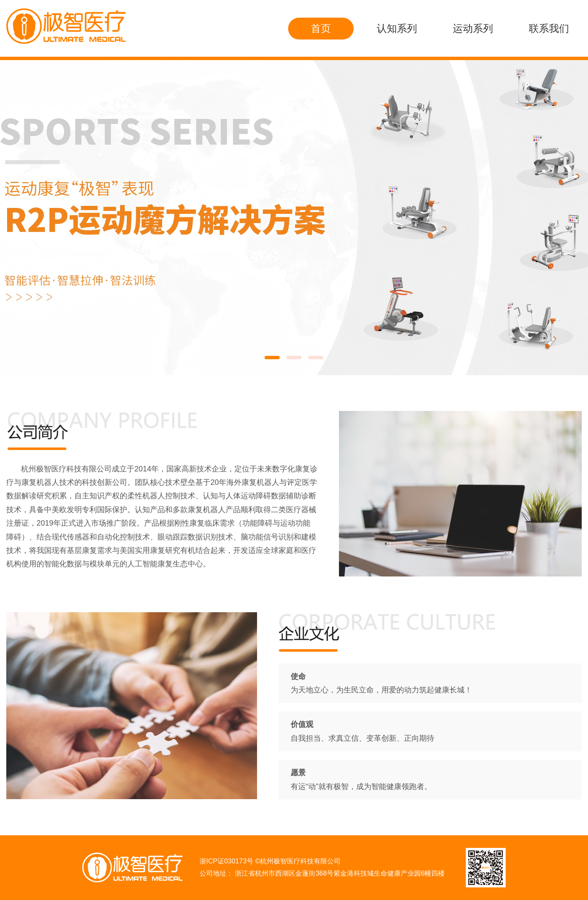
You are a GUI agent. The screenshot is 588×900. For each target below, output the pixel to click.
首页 (321, 28)
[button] (272, 358)
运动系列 (473, 28)
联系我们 (549, 28)
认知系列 (397, 28)
